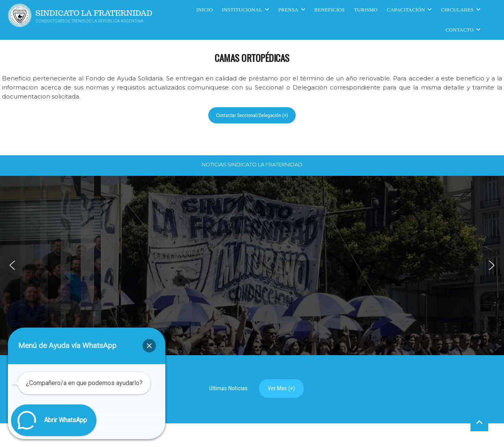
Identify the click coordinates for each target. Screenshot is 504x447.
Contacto (460, 30)
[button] (12, 265)
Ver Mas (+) (281, 388)
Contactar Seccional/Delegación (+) (252, 115)
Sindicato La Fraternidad (94, 13)
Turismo (366, 10)
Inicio (205, 10)
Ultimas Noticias (228, 388)
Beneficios (329, 10)
